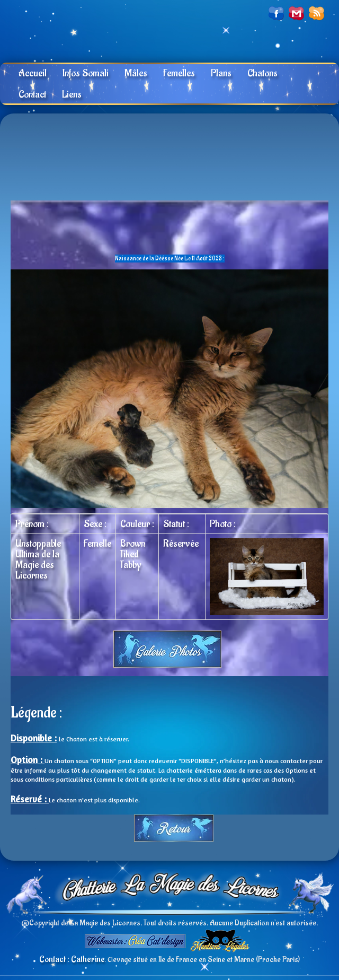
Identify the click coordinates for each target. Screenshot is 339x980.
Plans (221, 73)
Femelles (179, 73)
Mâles (136, 73)
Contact (32, 94)
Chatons (262, 73)
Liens (72, 94)
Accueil (33, 73)
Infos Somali (86, 73)
